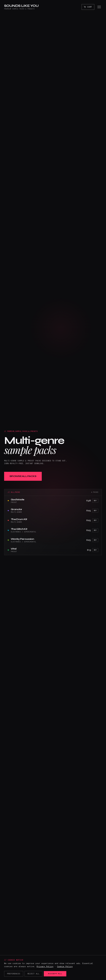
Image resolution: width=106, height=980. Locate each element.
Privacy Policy (45, 966)
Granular (16, 509)
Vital (14, 549)
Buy (95, 501)
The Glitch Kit (19, 529)
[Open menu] (99, 7)
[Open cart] (88, 7)
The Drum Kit (19, 519)
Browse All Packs (23, 476)
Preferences (14, 974)
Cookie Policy (65, 966)
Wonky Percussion (22, 539)
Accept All (55, 974)
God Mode (18, 500)
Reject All (34, 974)
